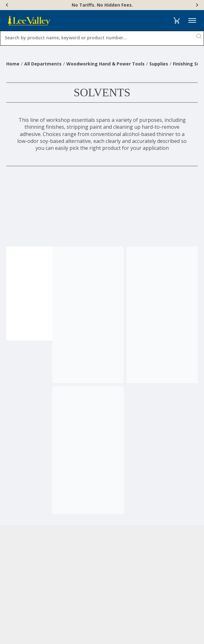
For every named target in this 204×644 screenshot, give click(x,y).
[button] (176, 20)
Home (13, 64)
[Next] (196, 5)
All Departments (43, 64)
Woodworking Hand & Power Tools (105, 64)
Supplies (159, 64)
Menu (192, 21)
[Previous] (8, 5)
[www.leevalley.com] (29, 20)
